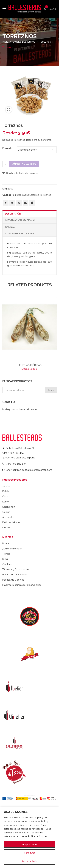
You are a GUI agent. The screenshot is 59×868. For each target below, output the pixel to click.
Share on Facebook (6, 203)
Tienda (6, 554)
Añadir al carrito (24, 164)
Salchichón (9, 507)
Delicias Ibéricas (11, 522)
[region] (29, 837)
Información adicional (20, 220)
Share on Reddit (32, 203)
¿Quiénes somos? (12, 549)
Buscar (51, 390)
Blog (5, 559)
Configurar (29, 853)
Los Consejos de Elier (20, 234)
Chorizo (7, 496)
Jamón (6, 486)
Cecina (6, 512)
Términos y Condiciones (16, 569)
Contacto (8, 564)
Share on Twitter (12, 203)
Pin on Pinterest (19, 203)
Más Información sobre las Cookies (22, 585)
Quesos (7, 528)
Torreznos (45, 42)
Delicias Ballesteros (24, 42)
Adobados (8, 517)
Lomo (6, 502)
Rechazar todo (30, 861)
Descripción (13, 214)
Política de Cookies (13, 580)
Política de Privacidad (14, 575)
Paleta (6, 491)
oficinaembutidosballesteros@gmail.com (29, 470)
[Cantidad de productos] (5, 164)
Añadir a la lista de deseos (22, 173)
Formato (7, 148)
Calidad (10, 227)
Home (6, 543)
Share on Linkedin (25, 203)
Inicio (5, 42)
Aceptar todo (29, 844)
